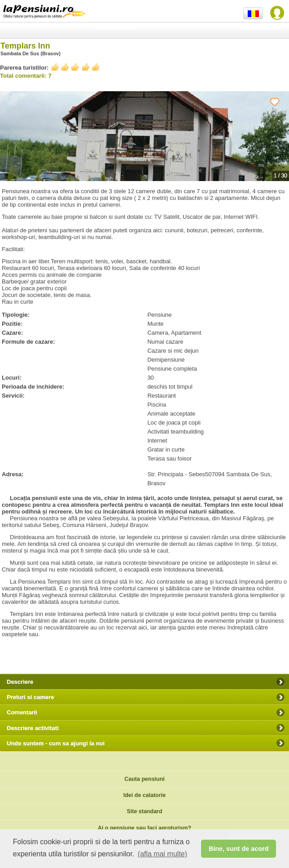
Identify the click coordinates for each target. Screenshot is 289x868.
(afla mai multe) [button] (162, 854)
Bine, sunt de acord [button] (239, 849)
